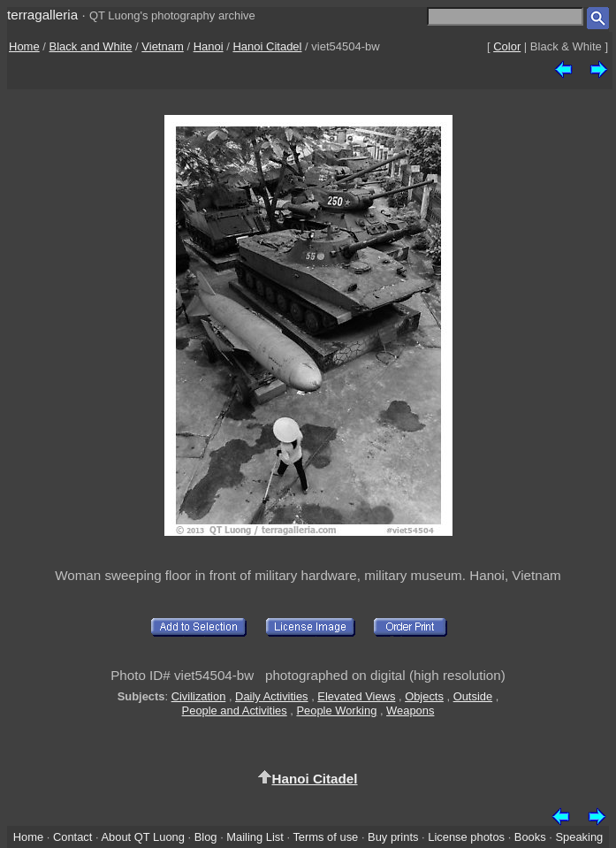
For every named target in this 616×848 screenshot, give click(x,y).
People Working (336, 710)
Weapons (410, 710)
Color (507, 46)
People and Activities (235, 710)
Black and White (91, 46)
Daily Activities (271, 696)
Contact (72, 837)
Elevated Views (356, 696)
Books (530, 837)
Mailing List (255, 837)
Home (24, 46)
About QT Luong (142, 837)
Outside (473, 696)
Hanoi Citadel (267, 46)
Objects (424, 696)
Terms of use (325, 837)
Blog (206, 837)
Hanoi (209, 46)
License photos (466, 837)
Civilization (199, 696)
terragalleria (42, 15)
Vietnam (162, 46)
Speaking (579, 837)
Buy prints (393, 837)
